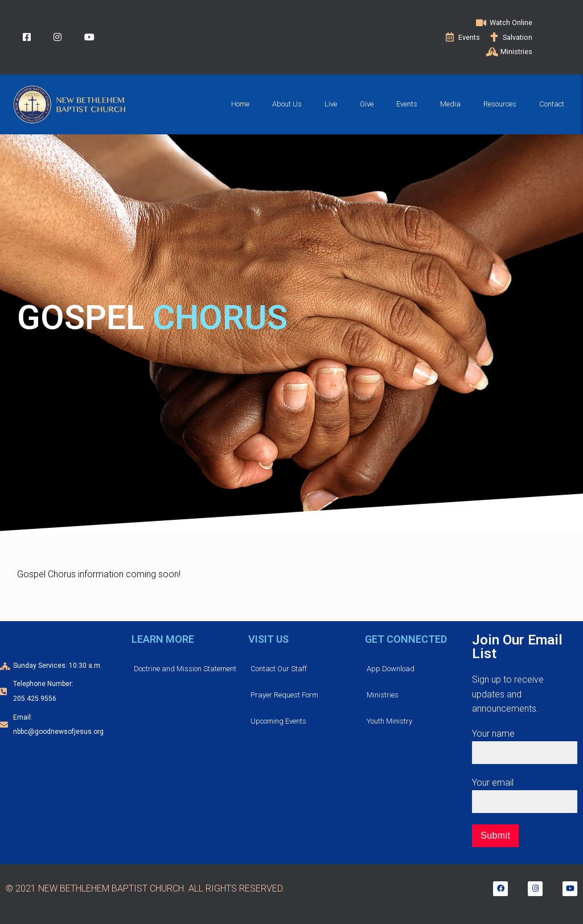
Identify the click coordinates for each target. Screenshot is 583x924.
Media (450, 104)
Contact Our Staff (279, 669)
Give (367, 104)
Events (407, 104)
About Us (287, 104)
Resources (500, 104)
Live (331, 104)
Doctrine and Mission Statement (185, 669)
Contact (552, 104)
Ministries (383, 695)
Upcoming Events (278, 721)
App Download (391, 669)
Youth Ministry (389, 721)
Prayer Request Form (284, 695)
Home (240, 104)
